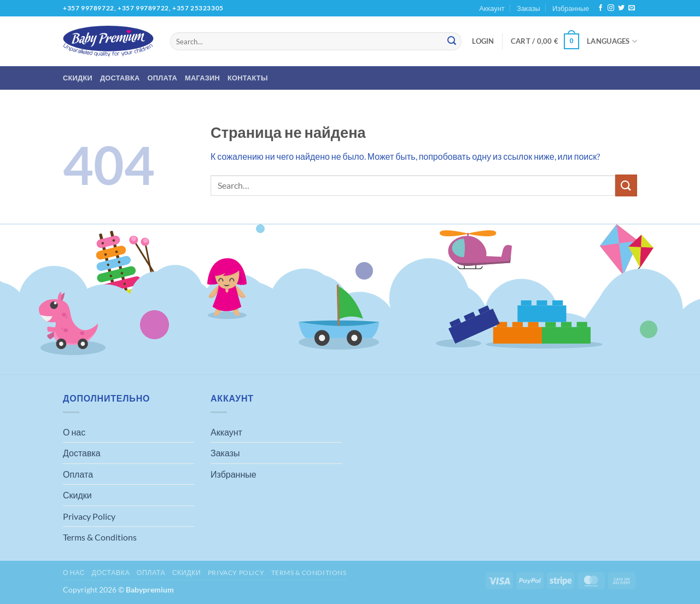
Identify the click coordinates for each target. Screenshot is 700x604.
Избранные (571, 8)
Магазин (202, 78)
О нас (74, 432)
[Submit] (452, 42)
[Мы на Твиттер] (621, 8)
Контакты (248, 78)
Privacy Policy (89, 516)
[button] (483, 41)
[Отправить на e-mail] (632, 8)
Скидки (78, 78)
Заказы (529, 8)
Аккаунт (492, 8)
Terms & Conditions (100, 537)
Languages (612, 41)
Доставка (120, 78)
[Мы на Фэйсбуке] (600, 8)
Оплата (163, 78)
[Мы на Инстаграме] (611, 8)
